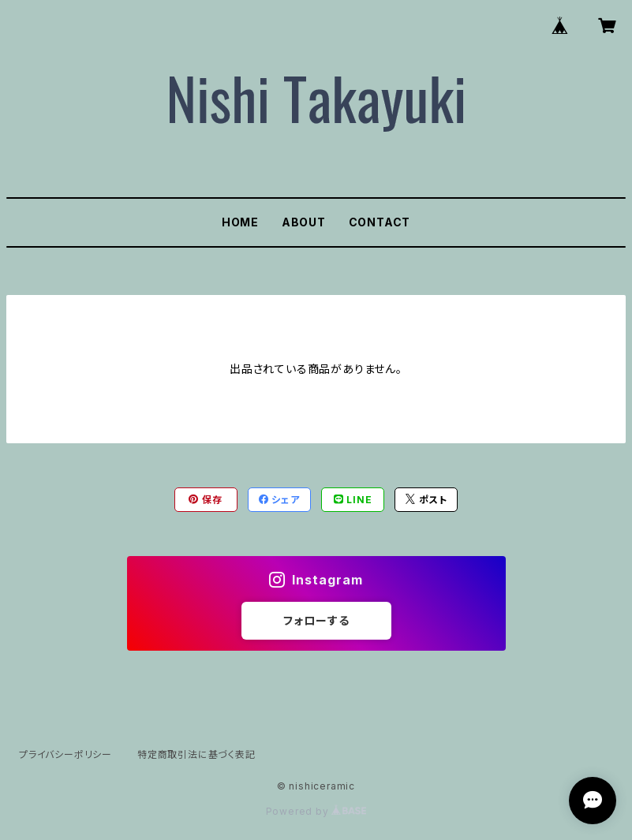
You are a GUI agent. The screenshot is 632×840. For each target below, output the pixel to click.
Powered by (316, 811)
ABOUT (304, 222)
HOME (240, 222)
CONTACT (380, 222)
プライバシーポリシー (65, 754)
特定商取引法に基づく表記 (196, 754)
